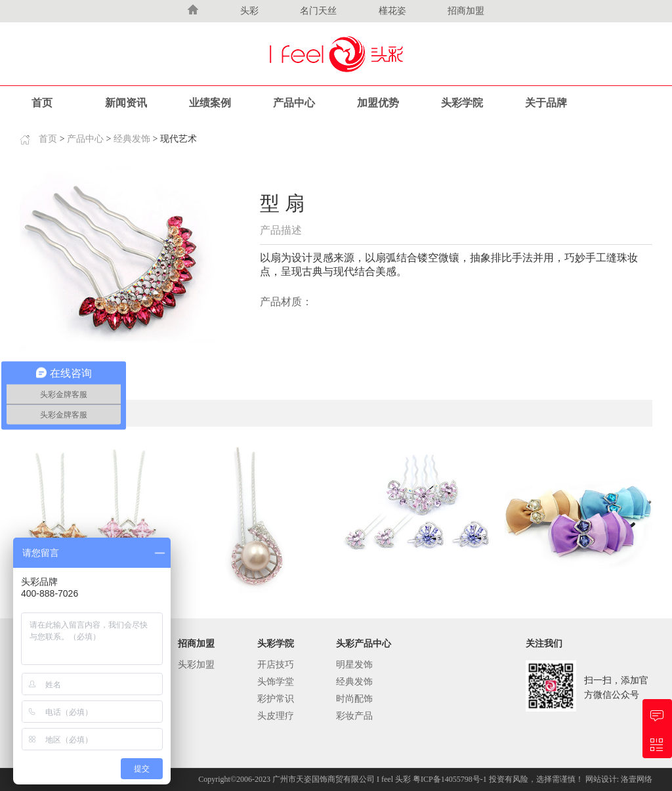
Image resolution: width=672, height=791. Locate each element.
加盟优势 (378, 103)
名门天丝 (318, 11)
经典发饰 (132, 139)
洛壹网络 (637, 779)
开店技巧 (276, 665)
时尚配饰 (354, 699)
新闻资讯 (126, 103)
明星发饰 (354, 665)
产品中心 (294, 103)
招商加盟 (466, 11)
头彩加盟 (196, 665)
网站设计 (601, 779)
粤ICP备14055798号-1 (451, 779)
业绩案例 (210, 103)
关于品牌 (546, 103)
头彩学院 (462, 103)
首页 (42, 103)
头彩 (249, 11)
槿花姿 (392, 11)
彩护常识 (276, 699)
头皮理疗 (276, 716)
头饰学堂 (276, 682)
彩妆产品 (354, 716)
